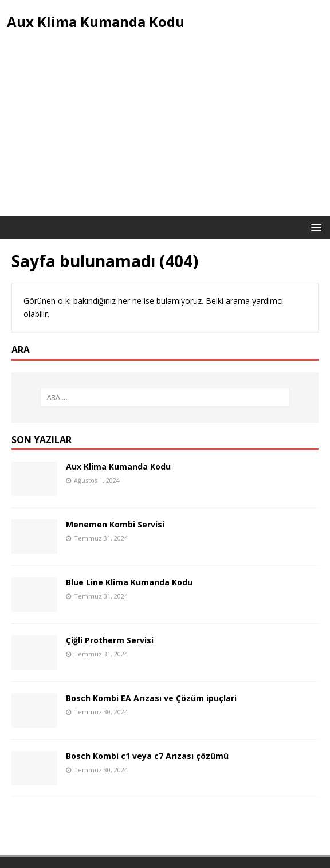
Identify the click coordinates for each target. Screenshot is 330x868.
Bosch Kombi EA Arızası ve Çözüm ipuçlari (151, 698)
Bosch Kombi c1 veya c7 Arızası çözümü (147, 756)
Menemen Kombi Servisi (115, 524)
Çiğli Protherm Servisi (110, 640)
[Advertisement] (165, 130)
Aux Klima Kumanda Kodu (118, 466)
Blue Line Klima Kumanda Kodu (129, 582)
